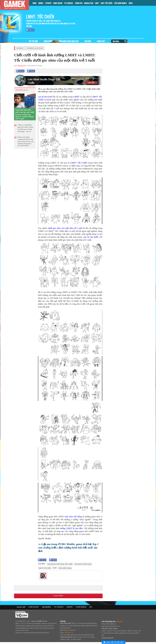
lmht (55, 568)
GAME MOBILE (81, 607)
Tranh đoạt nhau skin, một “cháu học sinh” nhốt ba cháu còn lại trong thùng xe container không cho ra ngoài (25, 114)
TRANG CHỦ (21, 607)
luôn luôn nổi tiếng (73, 517)
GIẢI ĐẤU (88, 41)
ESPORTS (48, 3)
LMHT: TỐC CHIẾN (107, 3)
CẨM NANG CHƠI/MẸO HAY (69, 41)
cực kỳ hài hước (45, 97)
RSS (91, 607)
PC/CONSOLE (69, 3)
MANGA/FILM (89, 3)
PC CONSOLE (59, 607)
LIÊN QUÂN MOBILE (121, 3)
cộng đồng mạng (65, 568)
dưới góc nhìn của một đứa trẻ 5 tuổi (65, 228)
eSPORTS (70, 607)
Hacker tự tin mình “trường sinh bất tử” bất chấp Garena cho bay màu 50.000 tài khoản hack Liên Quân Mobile (26, 141)
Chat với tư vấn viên (114, 642)
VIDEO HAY (101, 41)
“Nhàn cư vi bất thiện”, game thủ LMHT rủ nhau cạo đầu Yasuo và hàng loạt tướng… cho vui (25, 128)
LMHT (97, 3)
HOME (35, 3)
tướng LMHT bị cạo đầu (71, 528)
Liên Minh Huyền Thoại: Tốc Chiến (44, 81)
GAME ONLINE (58, 3)
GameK (20, 48)
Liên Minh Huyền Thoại (83, 564)
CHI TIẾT (91, 83)
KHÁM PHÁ (79, 3)
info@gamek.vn (69, 632)
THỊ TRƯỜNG (46, 607)
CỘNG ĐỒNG (48, 41)
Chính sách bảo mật (107, 638)
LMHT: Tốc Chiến (79, 163)
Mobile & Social (35, 48)
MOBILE (41, 3)
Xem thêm (58, 596)
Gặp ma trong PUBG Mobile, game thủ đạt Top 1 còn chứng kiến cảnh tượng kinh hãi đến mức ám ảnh (68, 548)
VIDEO (131, 3)
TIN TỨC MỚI (33, 41)
